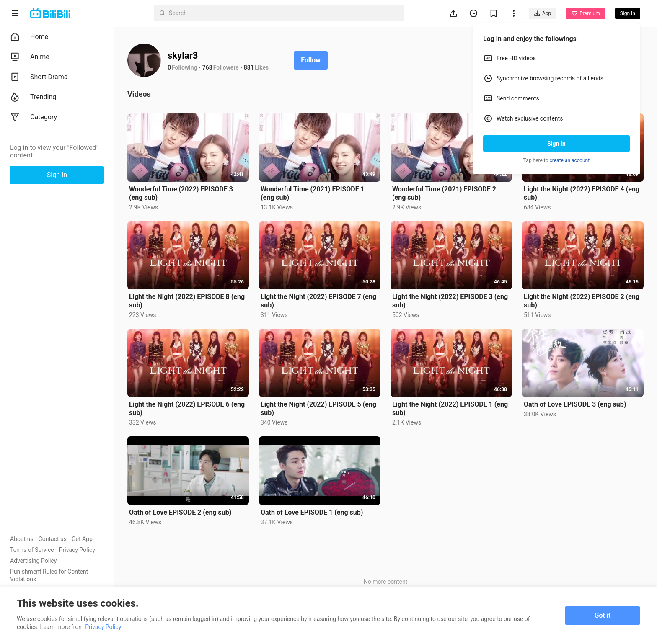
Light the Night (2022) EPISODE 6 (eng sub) (187, 408)
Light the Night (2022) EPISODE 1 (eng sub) (450, 408)
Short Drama (39, 77)
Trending (33, 97)
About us (22, 539)
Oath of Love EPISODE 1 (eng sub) (312, 512)
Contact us (53, 539)
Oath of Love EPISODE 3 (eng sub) (575, 404)
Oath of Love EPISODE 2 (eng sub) (180, 512)
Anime (30, 57)
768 (207, 67)
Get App (82, 539)
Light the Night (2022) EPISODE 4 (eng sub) (582, 193)
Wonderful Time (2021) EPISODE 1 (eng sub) (313, 193)
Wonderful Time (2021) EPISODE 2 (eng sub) (444, 193)
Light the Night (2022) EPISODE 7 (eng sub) (318, 301)
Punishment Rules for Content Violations (49, 575)
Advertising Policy (33, 561)
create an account (570, 160)
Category (34, 117)
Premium (585, 13)
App (542, 13)
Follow (311, 60)
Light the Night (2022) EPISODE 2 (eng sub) (582, 301)
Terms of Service (32, 550)
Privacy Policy (77, 550)
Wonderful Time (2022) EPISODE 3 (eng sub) (181, 193)
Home (29, 37)
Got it (603, 615)
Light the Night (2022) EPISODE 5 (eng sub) (318, 408)
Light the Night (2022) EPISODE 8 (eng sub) (187, 301)
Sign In (556, 144)
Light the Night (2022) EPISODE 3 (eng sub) (450, 301)
